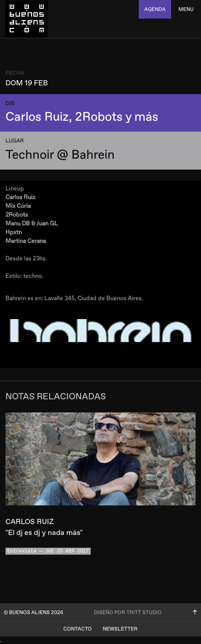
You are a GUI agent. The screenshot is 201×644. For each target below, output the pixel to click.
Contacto (78, 629)
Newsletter (120, 629)
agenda (155, 9)
